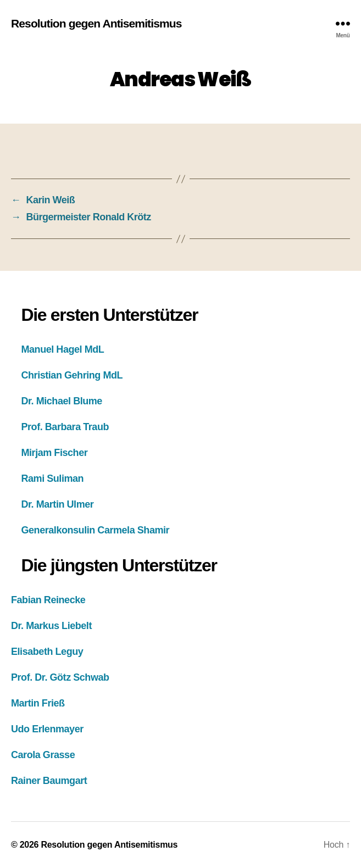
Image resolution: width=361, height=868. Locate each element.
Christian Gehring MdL (72, 375)
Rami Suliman (53, 478)
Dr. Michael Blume (62, 401)
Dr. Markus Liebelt (51, 626)
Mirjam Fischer (55, 453)
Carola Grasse (43, 755)
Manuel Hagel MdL (63, 349)
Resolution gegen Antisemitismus (96, 23)
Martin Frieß (38, 703)
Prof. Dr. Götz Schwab (60, 677)
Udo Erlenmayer (47, 729)
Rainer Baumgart (49, 781)
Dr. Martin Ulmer (58, 504)
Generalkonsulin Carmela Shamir (96, 530)
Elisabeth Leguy (47, 652)
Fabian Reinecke (48, 600)
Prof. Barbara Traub (65, 427)
